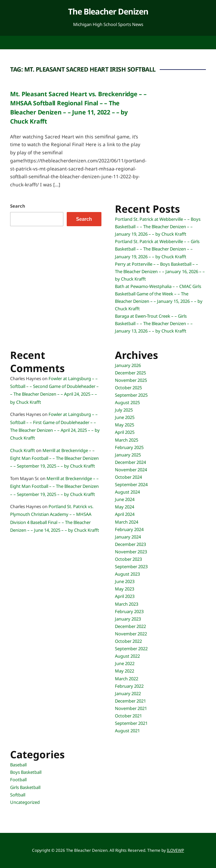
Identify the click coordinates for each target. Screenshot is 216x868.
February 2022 (129, 686)
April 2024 (125, 514)
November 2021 (131, 708)
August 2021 (127, 731)
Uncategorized (25, 802)
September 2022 (131, 649)
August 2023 (127, 574)
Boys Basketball (26, 772)
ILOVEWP (175, 850)
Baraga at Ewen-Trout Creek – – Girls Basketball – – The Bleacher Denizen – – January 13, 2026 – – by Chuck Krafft (154, 323)
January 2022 (128, 693)
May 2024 (125, 507)
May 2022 (125, 671)
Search (18, 206)
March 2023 (127, 604)
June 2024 (125, 499)
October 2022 (128, 641)
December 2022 (130, 626)
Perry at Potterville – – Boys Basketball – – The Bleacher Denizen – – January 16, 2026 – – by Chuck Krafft (160, 271)
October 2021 (128, 716)
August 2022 (127, 656)
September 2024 (131, 484)
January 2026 (128, 365)
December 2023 (130, 544)
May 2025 (125, 425)
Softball (18, 795)
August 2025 (127, 402)
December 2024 (130, 462)
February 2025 (129, 447)
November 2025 (131, 380)
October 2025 (128, 388)
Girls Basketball (25, 787)
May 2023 (125, 589)
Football (18, 780)
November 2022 (131, 634)
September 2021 (131, 723)
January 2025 (128, 455)
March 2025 (127, 440)
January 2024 (128, 537)
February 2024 (129, 529)
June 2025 (125, 417)
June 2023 (125, 581)
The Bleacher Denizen (108, 11)
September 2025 (131, 395)
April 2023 (125, 596)
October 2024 (128, 477)
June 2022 (125, 663)
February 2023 (129, 611)
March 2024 (127, 522)
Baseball (18, 765)
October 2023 (128, 559)
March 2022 (127, 679)
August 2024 (127, 492)
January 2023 (128, 619)
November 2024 (131, 470)
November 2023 (131, 552)
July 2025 (124, 410)
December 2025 (130, 373)
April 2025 (125, 432)
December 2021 (130, 701)
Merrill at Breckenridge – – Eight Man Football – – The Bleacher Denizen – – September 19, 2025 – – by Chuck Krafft (54, 458)
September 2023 (131, 567)
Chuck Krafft (23, 450)
